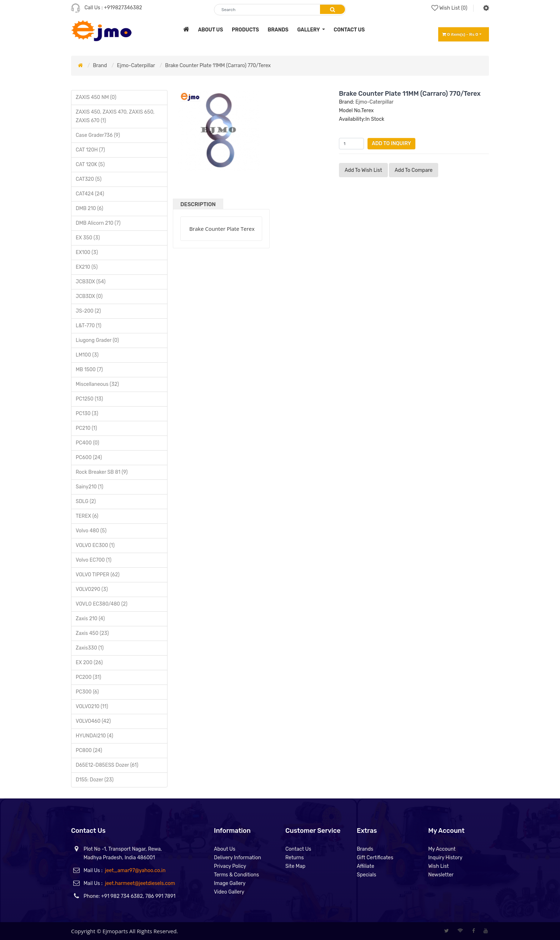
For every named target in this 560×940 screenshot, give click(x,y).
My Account (442, 849)
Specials (366, 875)
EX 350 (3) (88, 238)
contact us (349, 30)
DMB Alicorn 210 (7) (98, 223)
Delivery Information (237, 858)
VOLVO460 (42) (93, 721)
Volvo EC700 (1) (94, 560)
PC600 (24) (89, 457)
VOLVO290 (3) (92, 589)
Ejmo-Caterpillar (136, 66)
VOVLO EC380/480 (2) (102, 604)
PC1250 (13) (89, 399)
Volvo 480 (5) (91, 531)
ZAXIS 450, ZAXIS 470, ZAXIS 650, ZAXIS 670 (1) (115, 116)
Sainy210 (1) (89, 487)
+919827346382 (123, 8)
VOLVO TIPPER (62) (98, 575)
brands (278, 30)
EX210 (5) (87, 267)
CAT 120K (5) (90, 165)
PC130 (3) (87, 414)
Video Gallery (229, 892)
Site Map (295, 866)
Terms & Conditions (236, 875)
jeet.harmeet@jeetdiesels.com (140, 883)
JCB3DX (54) (91, 282)
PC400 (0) (87, 443)
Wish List (439, 866)
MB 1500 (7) (89, 370)
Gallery (309, 30)
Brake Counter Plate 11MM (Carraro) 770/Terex (218, 66)
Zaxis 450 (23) (92, 633)
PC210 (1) (86, 428)
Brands (365, 849)
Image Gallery (230, 883)
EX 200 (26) (89, 663)
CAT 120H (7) (90, 150)
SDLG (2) (86, 501)
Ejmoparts (115, 931)
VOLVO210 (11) (92, 707)
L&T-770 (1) (89, 326)
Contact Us (298, 849)
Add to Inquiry (391, 143)
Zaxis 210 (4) (90, 619)
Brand (100, 66)
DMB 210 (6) (89, 208)
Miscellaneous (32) (97, 384)
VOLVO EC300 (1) (95, 545)
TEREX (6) (87, 516)
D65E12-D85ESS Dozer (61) (107, 765)
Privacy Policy (230, 866)
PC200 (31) (88, 677)
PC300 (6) (87, 692)
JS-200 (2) (88, 311)
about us (210, 30)
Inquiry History (445, 858)
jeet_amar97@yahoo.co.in (135, 871)
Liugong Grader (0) (97, 340)
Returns (295, 858)
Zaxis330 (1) (90, 648)
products (245, 30)
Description (198, 204)
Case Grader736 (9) (98, 135)
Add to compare (414, 170)
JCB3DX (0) (89, 296)
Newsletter (441, 875)
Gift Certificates (375, 858)
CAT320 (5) (89, 179)
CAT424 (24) (90, 194)
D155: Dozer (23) (95, 780)
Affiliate (366, 866)
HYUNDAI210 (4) (94, 736)
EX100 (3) (87, 252)
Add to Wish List (363, 170)
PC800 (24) (89, 750)
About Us (225, 849)
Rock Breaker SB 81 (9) (102, 472)
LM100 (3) (87, 355)
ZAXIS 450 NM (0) (96, 97)
